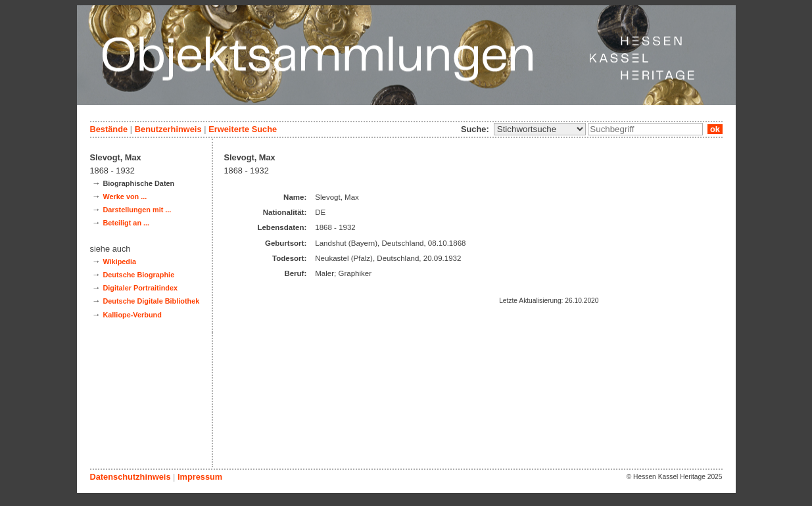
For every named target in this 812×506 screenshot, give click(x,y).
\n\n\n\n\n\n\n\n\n (540, 129)
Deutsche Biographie (138, 275)
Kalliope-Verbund (132, 315)
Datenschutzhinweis (131, 477)
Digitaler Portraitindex (140, 288)
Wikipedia (119, 262)
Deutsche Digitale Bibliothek (151, 301)
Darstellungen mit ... (137, 210)
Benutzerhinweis (168, 129)
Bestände (109, 129)
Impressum (200, 477)
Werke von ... (125, 196)
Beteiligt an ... (126, 223)
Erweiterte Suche (243, 129)
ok (715, 129)
